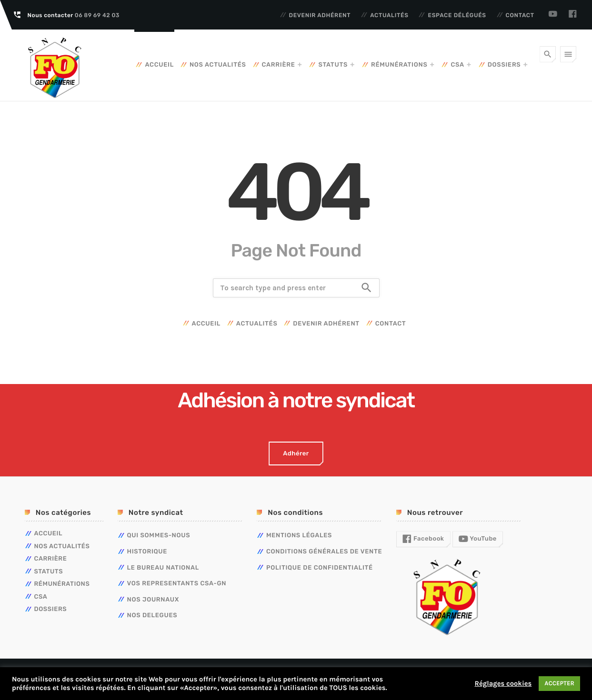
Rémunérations (399, 65)
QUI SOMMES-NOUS (159, 536)
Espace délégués (457, 15)
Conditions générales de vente (324, 552)
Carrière (279, 65)
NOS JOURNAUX (153, 600)
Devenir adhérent (320, 15)
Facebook (423, 539)
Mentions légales (299, 536)
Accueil (159, 65)
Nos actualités (218, 65)
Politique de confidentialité (320, 568)
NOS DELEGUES (152, 616)
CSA (457, 65)
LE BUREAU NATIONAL (163, 568)
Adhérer (296, 454)
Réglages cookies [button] (503, 684)
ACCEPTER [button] (559, 684)
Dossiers (504, 65)
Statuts (333, 65)
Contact (520, 15)
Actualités (389, 15)
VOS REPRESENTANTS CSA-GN (177, 584)
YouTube (478, 539)
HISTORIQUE (147, 552)
